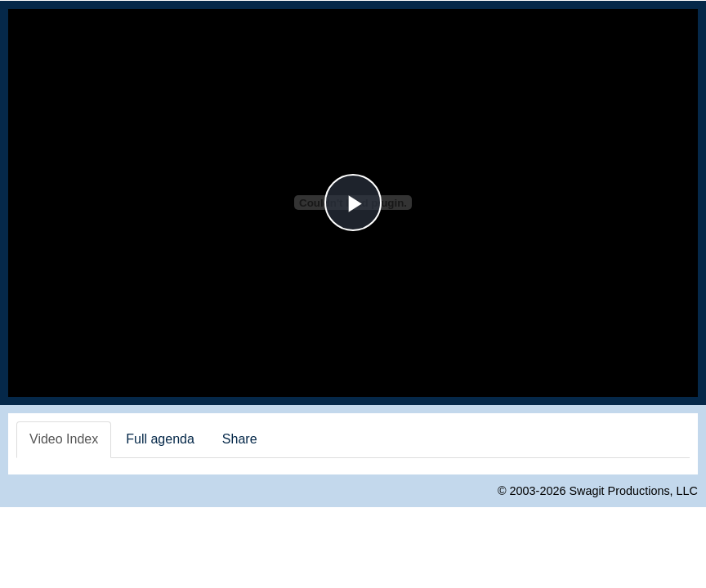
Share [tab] (240, 439)
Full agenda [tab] (160, 439)
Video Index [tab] (64, 439)
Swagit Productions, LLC (633, 491)
